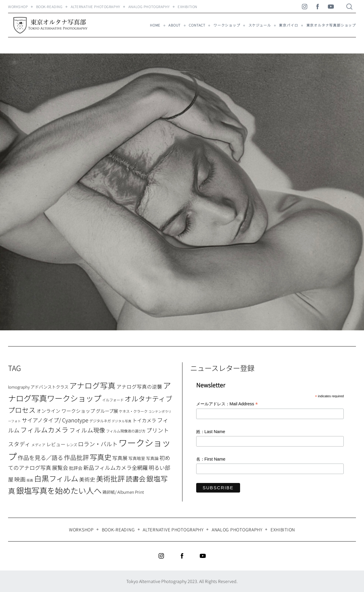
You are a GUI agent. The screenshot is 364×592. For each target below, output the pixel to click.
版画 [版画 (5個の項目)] (30, 480)
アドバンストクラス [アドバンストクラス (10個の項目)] (49, 387)
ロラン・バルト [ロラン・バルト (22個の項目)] (98, 444)
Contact (197, 25)
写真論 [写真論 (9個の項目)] (152, 458)
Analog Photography (149, 7)
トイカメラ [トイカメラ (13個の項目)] (144, 420)
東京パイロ (288, 25)
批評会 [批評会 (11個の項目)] (76, 468)
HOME (155, 25)
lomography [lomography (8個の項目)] (19, 387)
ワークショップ (227, 25)
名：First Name (211, 459)
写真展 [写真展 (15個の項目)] (120, 458)
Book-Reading (49, 7)
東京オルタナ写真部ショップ (331, 25)
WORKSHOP (18, 7)
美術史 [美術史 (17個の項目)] (87, 479)
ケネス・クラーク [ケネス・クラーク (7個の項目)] (133, 411)
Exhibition (188, 7)
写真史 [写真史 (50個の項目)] (101, 457)
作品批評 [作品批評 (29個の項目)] (76, 457)
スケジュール (260, 25)
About (175, 25)
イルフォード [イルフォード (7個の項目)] (113, 400)
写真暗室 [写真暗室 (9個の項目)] (137, 458)
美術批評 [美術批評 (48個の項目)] (110, 478)
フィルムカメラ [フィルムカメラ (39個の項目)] (44, 430)
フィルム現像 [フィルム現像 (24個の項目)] (87, 430)
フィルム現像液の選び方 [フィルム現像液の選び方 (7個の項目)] (126, 431)
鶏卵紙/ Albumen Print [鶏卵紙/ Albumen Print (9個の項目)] (123, 492)
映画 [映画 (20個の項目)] (20, 479)
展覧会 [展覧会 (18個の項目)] (60, 467)
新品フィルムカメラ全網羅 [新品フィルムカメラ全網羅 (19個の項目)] (116, 467)
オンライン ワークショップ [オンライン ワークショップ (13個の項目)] (66, 411)
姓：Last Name (211, 432)
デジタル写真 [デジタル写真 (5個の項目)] (122, 421)
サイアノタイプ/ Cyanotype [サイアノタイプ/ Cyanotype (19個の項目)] (55, 420)
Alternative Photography (96, 7)
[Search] (349, 7)
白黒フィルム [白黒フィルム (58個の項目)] (56, 478)
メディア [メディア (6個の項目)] (38, 445)
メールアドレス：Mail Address (227, 404)
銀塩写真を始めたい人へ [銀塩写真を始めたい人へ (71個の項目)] (59, 490)
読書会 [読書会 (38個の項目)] (136, 478)
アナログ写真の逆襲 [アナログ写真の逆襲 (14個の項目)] (139, 387)
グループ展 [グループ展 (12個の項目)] (107, 411)
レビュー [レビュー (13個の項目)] (56, 444)
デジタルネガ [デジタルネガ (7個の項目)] (100, 421)
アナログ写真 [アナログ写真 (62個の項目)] (92, 385)
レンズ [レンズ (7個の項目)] (72, 445)
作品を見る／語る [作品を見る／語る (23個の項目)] (40, 457)
